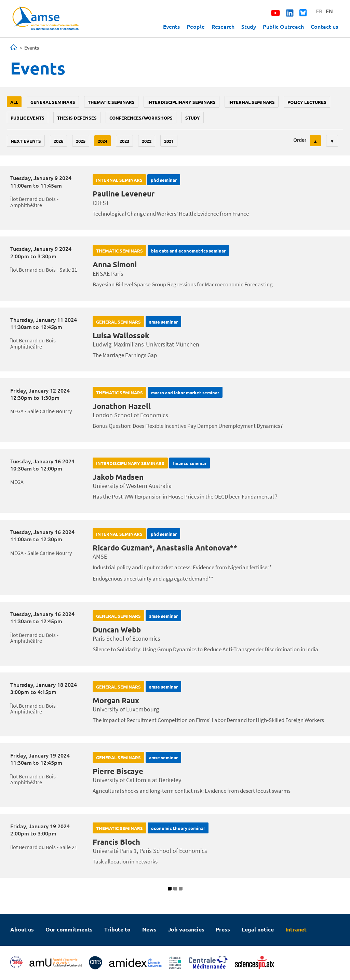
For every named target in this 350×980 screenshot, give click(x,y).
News (149, 929)
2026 (58, 141)
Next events (26, 141)
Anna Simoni (115, 264)
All (14, 102)
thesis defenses (77, 118)
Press (223, 929)
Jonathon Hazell (122, 406)
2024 (103, 141)
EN (329, 11)
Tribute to (117, 929)
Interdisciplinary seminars (181, 102)
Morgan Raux (116, 700)
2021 (169, 141)
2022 (147, 141)
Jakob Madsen (118, 477)
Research (223, 26)
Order (300, 140)
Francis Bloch (116, 842)
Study (249, 26)
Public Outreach (283, 26)
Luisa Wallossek (121, 335)
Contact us (324, 26)
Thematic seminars (111, 102)
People (196, 26)
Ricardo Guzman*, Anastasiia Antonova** (165, 548)
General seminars (53, 102)
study (193, 118)
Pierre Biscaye (118, 771)
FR (319, 11)
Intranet (296, 929)
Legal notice (258, 929)
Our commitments (69, 929)
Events (171, 26)
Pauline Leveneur (124, 194)
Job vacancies (186, 929)
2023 (124, 141)
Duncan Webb (117, 630)
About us (22, 929)
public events (28, 118)
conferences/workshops (141, 118)
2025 (81, 141)
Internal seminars (252, 102)
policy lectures (307, 102)
